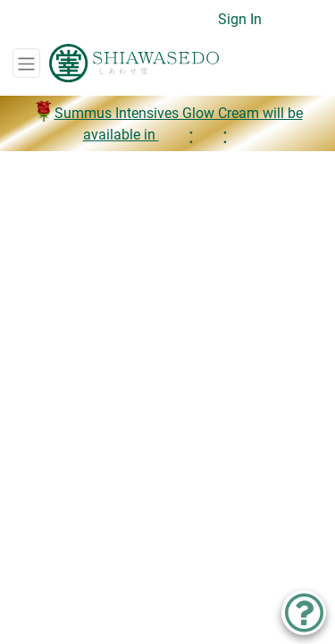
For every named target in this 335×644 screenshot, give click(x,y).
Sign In (240, 19)
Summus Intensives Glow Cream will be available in (168, 124)
